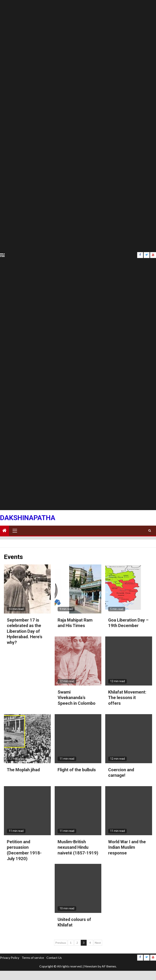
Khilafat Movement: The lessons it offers (127, 698)
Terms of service (33, 958)
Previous (61, 943)
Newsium (91, 966)
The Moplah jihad (23, 770)
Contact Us (54, 958)
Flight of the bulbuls (77, 770)
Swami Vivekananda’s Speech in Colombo (77, 698)
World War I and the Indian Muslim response (127, 847)
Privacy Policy (10, 958)
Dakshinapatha (28, 518)
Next (98, 943)
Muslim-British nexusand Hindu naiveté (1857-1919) (78, 847)
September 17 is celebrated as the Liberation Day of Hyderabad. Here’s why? (25, 631)
